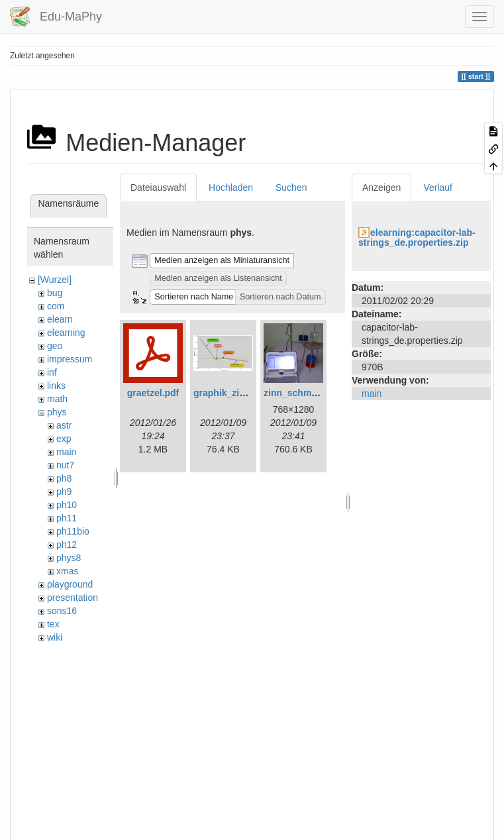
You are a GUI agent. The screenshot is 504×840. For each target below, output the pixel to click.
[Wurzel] (55, 280)
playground (70, 584)
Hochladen (231, 187)
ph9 (64, 492)
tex (53, 624)
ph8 (64, 478)
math (57, 399)
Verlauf (438, 187)
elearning (66, 333)
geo (55, 346)
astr (64, 425)
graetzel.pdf (153, 393)
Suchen (291, 187)
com (56, 306)
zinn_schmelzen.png (309, 393)
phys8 (69, 558)
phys (57, 412)
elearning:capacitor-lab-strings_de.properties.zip (417, 237)
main (66, 452)
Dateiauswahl (158, 187)
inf (52, 372)
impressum (70, 359)
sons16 (62, 611)
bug (55, 293)
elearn (60, 319)
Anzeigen (381, 187)
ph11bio (73, 531)
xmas (67, 571)
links (56, 386)
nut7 (65, 465)
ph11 (67, 518)
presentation (73, 598)
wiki (55, 637)
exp (64, 439)
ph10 (67, 505)
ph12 (67, 545)
